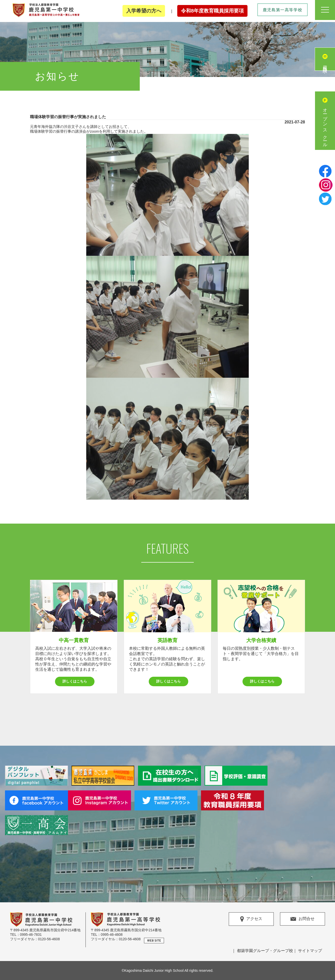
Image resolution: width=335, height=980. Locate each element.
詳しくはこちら (75, 681)
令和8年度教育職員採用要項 (212, 11)
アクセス (251, 919)
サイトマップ (310, 951)
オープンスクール (325, 126)
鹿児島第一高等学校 (282, 10)
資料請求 (325, 64)
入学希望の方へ (144, 11)
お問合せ (302, 919)
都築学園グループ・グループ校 (265, 951)
